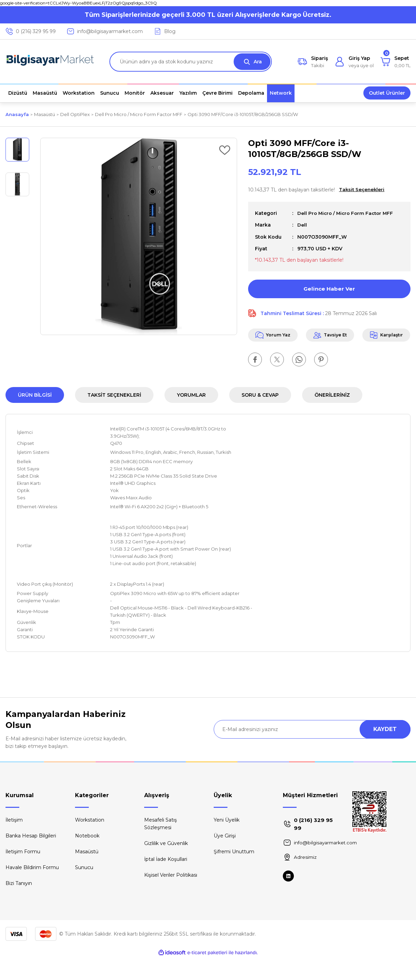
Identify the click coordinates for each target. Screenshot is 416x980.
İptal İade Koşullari (166, 882)
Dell (302, 225)
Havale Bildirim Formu (32, 890)
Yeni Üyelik (227, 842)
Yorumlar (191, 417)
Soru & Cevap (260, 417)
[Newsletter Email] (312, 752)
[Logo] (50, 62)
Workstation (90, 842)
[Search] (191, 62)
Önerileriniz (332, 417)
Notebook (87, 858)
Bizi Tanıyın (19, 906)
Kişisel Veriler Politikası (171, 897)
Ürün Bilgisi (35, 417)
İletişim (14, 842)
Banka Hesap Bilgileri (31, 858)
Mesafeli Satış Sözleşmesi (161, 846)
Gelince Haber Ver (329, 288)
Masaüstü (87, 874)
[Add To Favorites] (225, 150)
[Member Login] (354, 62)
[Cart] (396, 62)
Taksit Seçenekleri (114, 417)
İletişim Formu (23, 874)
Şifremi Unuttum (234, 874)
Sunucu (84, 890)
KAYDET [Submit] (385, 752)
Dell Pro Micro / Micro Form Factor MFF (347, 213)
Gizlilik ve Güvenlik (166, 866)
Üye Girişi (225, 858)
